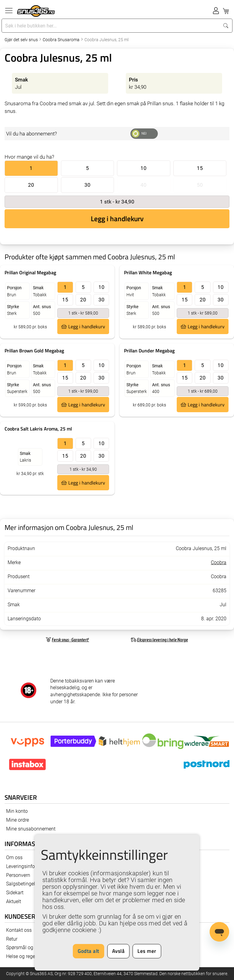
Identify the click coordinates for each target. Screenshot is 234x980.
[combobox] (111, 26)
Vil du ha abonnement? (32, 134)
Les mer (147, 951)
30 (87, 185)
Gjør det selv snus (22, 40)
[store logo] (36, 11)
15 (200, 168)
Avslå (119, 951)
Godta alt (89, 951)
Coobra (219, 562)
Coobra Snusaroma (62, 40)
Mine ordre (18, 820)
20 (31, 185)
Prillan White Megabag (148, 272)
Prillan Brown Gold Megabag (34, 351)
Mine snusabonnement (31, 829)
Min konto (17, 811)
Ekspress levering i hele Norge (163, 640)
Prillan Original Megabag (30, 272)
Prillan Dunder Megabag (149, 351)
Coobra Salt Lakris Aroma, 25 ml (38, 429)
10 (144, 168)
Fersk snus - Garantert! (70, 640)
